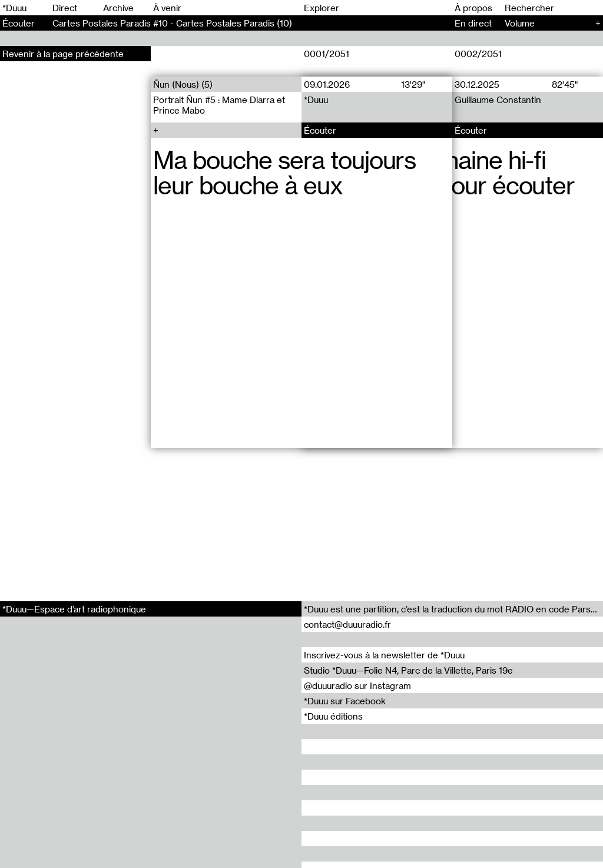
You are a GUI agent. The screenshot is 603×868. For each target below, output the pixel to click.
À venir (167, 8)
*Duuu (14, 8)
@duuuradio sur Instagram (357, 685)
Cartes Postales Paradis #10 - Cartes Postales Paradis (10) (172, 23)
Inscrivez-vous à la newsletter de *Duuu (384, 655)
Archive (118, 8)
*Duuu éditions (333, 716)
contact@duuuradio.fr (347, 624)
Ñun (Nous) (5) (183, 84)
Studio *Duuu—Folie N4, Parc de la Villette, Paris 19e (408, 670)
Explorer (322, 8)
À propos (473, 8)
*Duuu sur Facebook (345, 701)
